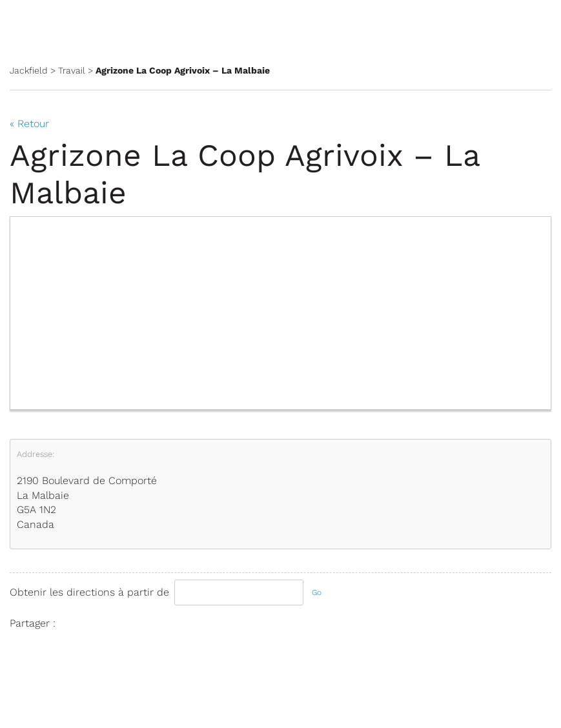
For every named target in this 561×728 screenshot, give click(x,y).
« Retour (29, 124)
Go (317, 592)
